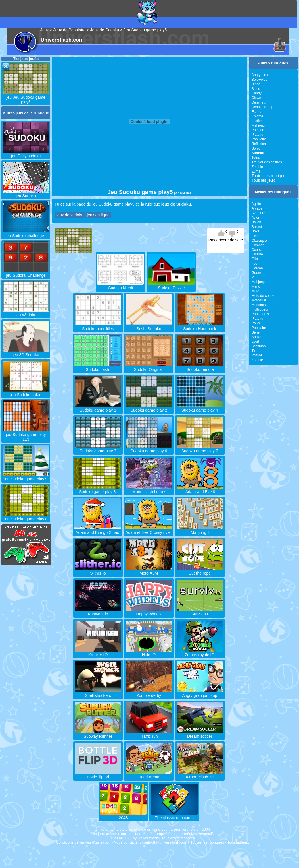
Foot (255, 263)
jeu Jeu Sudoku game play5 (26, 97)
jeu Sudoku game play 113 (26, 435)
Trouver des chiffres (267, 162)
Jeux (45, 30)
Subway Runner (98, 734)
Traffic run (149, 734)
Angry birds (260, 75)
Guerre (257, 273)
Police (256, 323)
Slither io (98, 571)
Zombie (257, 167)
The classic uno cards (174, 815)
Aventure (258, 213)
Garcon (257, 268)
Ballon (256, 222)
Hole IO (149, 652)
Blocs (256, 89)
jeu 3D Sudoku (26, 352)
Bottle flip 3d (98, 775)
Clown (256, 98)
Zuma (256, 171)
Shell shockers (98, 693)
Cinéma (257, 236)
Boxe (255, 231)
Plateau (257, 135)
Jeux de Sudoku (105, 30)
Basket (257, 227)
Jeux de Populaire (70, 30)
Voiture (257, 355)
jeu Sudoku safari (26, 392)
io (253, 277)
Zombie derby (149, 693)
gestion (257, 121)
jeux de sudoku (70, 215)
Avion (256, 218)
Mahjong (258, 125)
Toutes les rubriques (270, 176)
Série (256, 332)
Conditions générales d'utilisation (83, 842)
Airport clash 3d (200, 775)
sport (255, 342)
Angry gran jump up (200, 693)
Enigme (257, 116)
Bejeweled (259, 80)
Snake (256, 337)
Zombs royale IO (200, 652)
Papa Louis (260, 314)
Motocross (259, 305)
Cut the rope (200, 571)
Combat (258, 245)
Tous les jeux (263, 180)
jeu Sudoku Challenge (26, 273)
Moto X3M (149, 571)
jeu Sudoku (26, 193)
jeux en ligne (98, 215)
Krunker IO (98, 652)
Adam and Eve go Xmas (97, 530)
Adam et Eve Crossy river (148, 530)
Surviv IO (200, 612)
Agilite (256, 204)
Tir (254, 351)
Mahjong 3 (200, 530)
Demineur (259, 102)
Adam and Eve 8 (200, 489)
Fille (255, 259)
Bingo (256, 84)
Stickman (259, 346)
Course (257, 250)
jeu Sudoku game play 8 (26, 517)
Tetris (256, 158)
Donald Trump (262, 107)
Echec (256, 112)
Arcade (257, 208)
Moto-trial (259, 300)
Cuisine (257, 254)
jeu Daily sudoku (26, 154)
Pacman (258, 130)
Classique (259, 241)
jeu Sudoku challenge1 (26, 233)
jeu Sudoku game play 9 (26, 477)
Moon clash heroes (149, 489)
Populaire (259, 139)
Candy (257, 93)
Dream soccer (200, 734)
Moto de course (263, 296)
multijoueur (260, 309)
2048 (123, 815)
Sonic (256, 148)
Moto (255, 291)
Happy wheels (149, 612)
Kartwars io (98, 612)
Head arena (149, 775)
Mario (256, 286)
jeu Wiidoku (26, 313)
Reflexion (259, 144)
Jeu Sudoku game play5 (145, 30)
